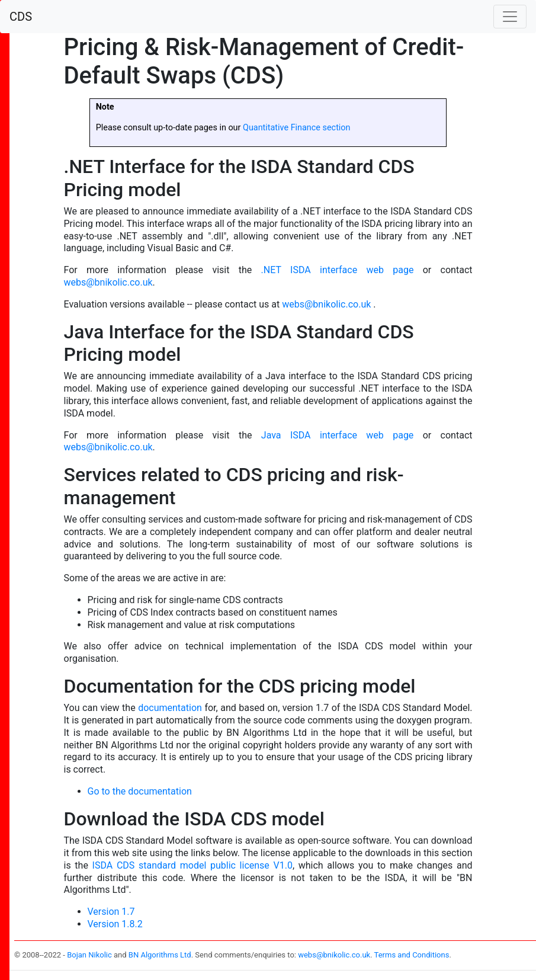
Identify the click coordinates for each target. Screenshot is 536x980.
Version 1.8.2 (115, 924)
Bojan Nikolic (89, 955)
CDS (21, 17)
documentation (170, 708)
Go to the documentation (140, 791)
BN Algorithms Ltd (160, 955)
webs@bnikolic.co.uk (108, 282)
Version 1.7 (111, 912)
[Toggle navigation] (510, 17)
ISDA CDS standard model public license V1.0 (192, 865)
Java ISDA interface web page (338, 435)
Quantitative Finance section (297, 128)
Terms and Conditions (412, 955)
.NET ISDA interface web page (338, 270)
